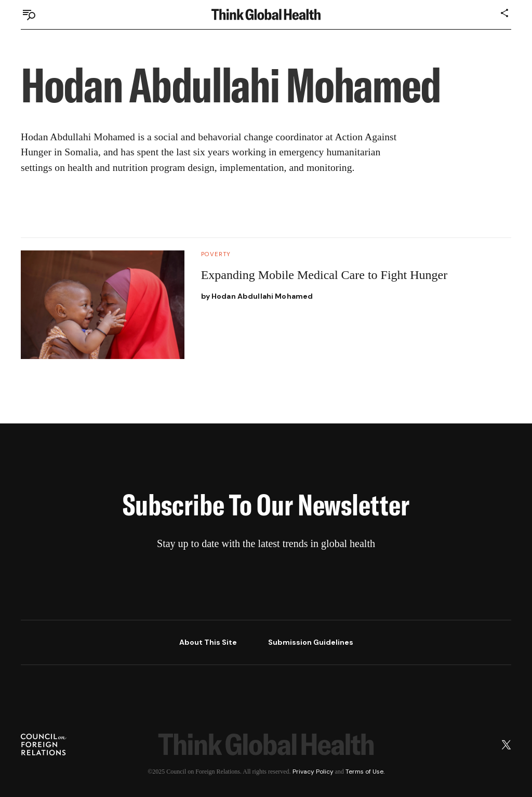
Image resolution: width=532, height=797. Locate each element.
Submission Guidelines (311, 642)
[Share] (505, 13)
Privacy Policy (313, 772)
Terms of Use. (365, 772)
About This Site (208, 642)
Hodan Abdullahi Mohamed (262, 296)
